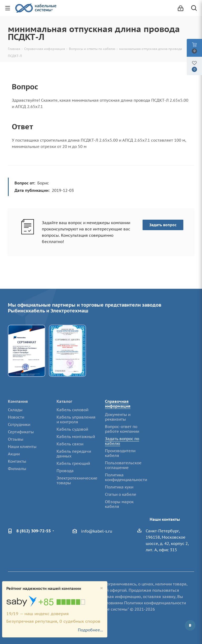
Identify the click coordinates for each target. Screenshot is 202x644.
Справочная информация (118, 404)
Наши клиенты (22, 447)
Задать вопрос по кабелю (122, 441)
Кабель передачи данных (74, 454)
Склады (15, 410)
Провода (65, 471)
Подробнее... (90, 630)
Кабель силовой (72, 410)
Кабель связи (70, 444)
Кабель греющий (73, 463)
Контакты (17, 461)
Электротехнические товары (77, 480)
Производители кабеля (120, 453)
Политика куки (119, 487)
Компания (18, 401)
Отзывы (16, 439)
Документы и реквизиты (118, 417)
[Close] (102, 588)
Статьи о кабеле (121, 494)
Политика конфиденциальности (126, 477)
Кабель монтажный (76, 437)
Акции (14, 454)
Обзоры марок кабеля (119, 504)
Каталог (64, 401)
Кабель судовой (72, 429)
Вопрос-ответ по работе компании (122, 429)
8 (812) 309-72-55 (34, 531)
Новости (16, 417)
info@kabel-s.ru (97, 531)
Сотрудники (19, 424)
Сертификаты (21, 432)
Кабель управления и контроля (76, 419)
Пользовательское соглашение (123, 465)
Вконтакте (190, 625)
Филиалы (17, 469)
